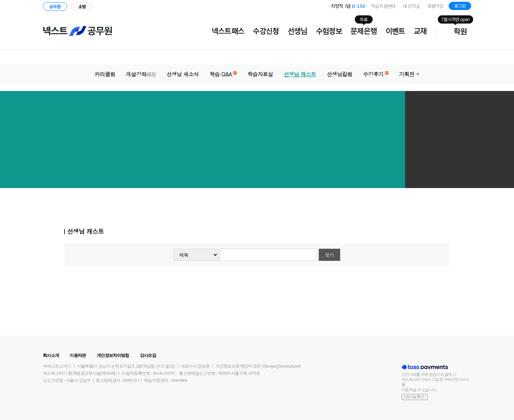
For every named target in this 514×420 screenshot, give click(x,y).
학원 (460, 31)
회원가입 (435, 6)
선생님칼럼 (339, 74)
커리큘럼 (105, 74)
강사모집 (148, 355)
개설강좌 (141, 74)
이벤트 (395, 31)
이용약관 (78, 355)
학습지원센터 (383, 6)
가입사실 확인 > (415, 397)
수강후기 (376, 74)
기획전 (407, 74)
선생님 (298, 31)
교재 (420, 31)
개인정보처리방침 (113, 355)
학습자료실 (260, 74)
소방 (82, 6)
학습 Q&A (223, 74)
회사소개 (51, 355)
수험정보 (329, 31)
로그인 (460, 6)
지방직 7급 (348, 6)
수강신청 (266, 31)
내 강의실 (411, 6)
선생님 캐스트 (300, 74)
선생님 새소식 (182, 74)
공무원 (55, 6)
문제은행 (364, 31)
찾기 (329, 255)
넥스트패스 (228, 31)
